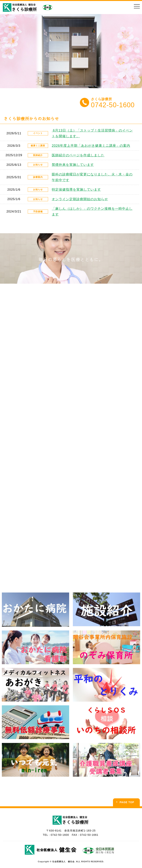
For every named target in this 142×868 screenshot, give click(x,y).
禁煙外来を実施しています (73, 165)
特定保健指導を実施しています (76, 190)
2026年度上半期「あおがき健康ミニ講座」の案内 (91, 146)
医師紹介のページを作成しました (78, 155)
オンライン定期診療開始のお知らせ (80, 199)
